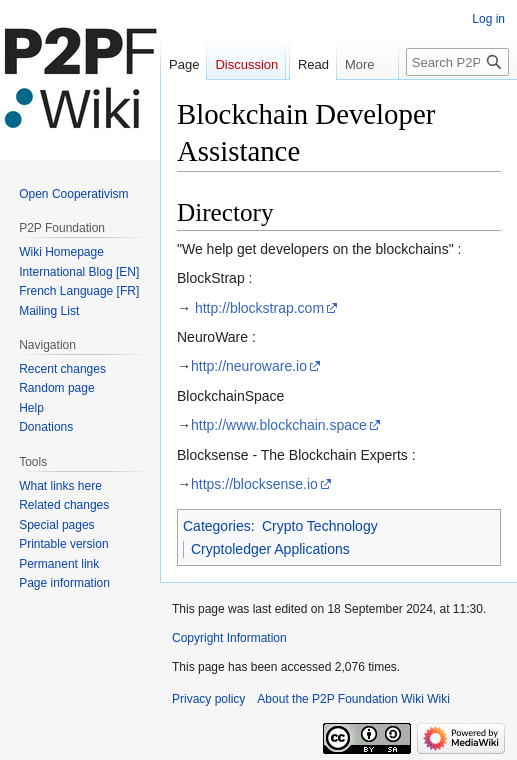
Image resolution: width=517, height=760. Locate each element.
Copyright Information (229, 638)
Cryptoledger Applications (270, 549)
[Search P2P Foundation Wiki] (457, 102)
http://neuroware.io (249, 366)
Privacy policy (208, 699)
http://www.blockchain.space (279, 425)
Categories (217, 526)
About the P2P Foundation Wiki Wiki (353, 699)
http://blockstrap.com (259, 308)
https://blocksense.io (254, 484)
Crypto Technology (320, 526)
